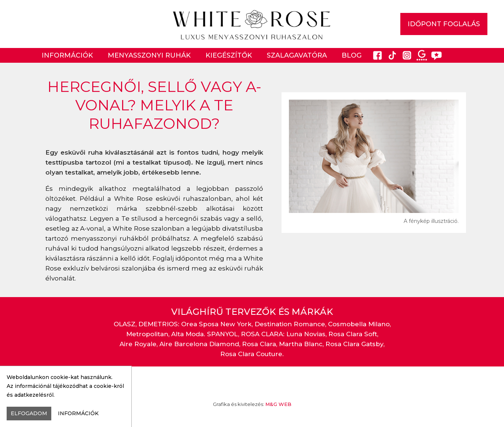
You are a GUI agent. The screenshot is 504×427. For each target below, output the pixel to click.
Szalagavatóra (297, 55)
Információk (67, 55)
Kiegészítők (229, 55)
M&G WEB (278, 404)
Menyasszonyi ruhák (149, 55)
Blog (352, 55)
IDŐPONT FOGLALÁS (444, 24)
